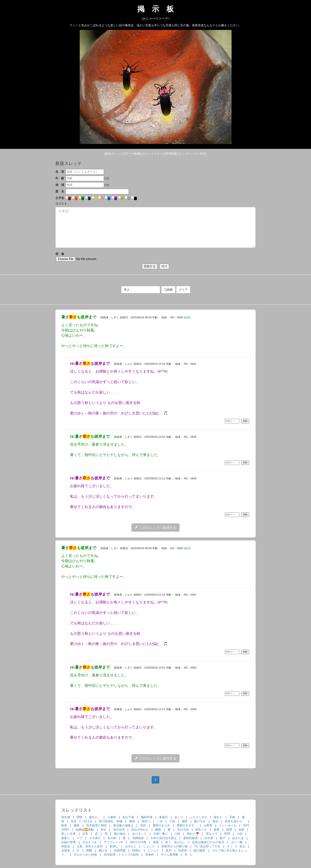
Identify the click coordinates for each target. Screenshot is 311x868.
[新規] (114, 154)
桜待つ (146, 821)
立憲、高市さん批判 (90, 846)
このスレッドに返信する (155, 528)
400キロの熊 (138, 842)
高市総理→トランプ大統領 (121, 855)
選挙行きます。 (187, 825)
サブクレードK (113, 842)
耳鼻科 (150, 855)
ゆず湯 (209, 838)
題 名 (60, 191)
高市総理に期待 (96, 825)
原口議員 (199, 850)
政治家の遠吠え (123, 825)
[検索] (133, 154)
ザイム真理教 (169, 855)
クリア (183, 290)
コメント (61, 204)
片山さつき (90, 842)
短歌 (242, 830)
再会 (215, 821)
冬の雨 (112, 838)
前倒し (114, 846)
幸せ (104, 830)
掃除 (79, 817)
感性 (185, 821)
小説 (172, 821)
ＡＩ (230, 846)
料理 (227, 834)
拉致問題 (120, 850)
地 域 (60, 185)
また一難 (237, 842)
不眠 (232, 817)
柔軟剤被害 (190, 838)
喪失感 (66, 817)
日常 (85, 834)
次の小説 (183, 830)
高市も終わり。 (235, 821)
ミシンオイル (228, 825)
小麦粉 (112, 817)
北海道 (66, 850)
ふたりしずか (199, 817)
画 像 (83, 257)
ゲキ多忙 (95, 838)
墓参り (66, 838)
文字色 (60, 198)
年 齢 (60, 178)
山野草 (208, 825)
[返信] (187, 317)
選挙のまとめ (161, 825)
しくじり (149, 846)
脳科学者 (147, 817)
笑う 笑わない (175, 842)
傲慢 (77, 825)
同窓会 (66, 846)
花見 (74, 821)
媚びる (103, 850)
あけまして (139, 834)
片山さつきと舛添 (85, 855)
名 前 (60, 172)
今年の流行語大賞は (164, 838)
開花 (132, 821)
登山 (242, 846)
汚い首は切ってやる (207, 846)
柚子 (223, 838)
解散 (158, 830)
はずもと (131, 846)
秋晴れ (137, 850)
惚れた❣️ (193, 834)
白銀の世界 (69, 842)
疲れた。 (95, 817)
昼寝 (216, 830)
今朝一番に (161, 834)
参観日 (164, 817)
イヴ (79, 838)
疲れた (218, 817)
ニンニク (153, 850)
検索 (168, 290)
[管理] (171, 154)
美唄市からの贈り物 (174, 846)
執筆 (64, 825)
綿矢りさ (201, 830)
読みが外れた (140, 830)
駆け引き (200, 821)
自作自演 (119, 830)
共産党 (182, 850)
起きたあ (238, 838)
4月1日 (88, 821)
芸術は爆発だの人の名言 (208, 842)
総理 (229, 830)
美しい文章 (69, 834)
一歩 (160, 821)
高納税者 (138, 838)
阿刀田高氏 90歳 (111, 821)
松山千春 (129, 817)
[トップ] (193, 154)
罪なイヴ (212, 834)
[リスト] (153, 154)
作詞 (143, 825)
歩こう (179, 817)
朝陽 (89, 850)
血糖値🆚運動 (85, 830)
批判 (169, 850)
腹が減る (120, 834)
